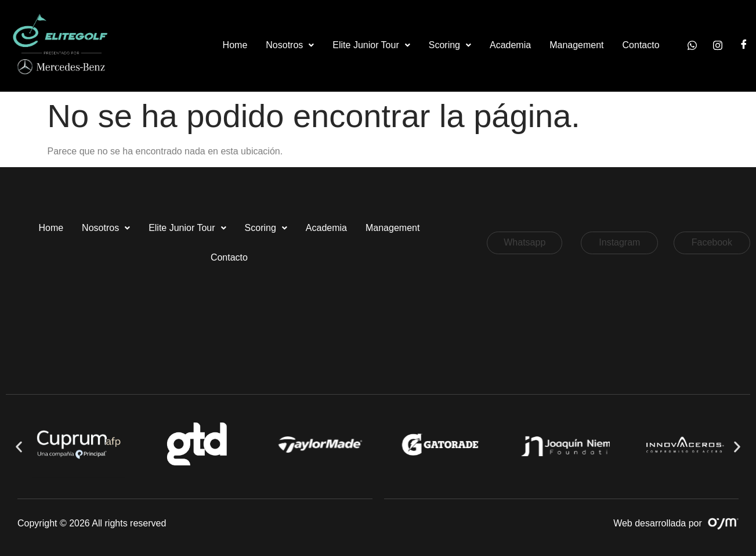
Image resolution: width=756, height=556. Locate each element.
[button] (290, 46)
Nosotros (290, 45)
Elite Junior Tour (371, 45)
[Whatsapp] (692, 45)
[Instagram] (718, 45)
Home (235, 45)
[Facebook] (744, 45)
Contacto (641, 45)
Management (576, 45)
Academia (510, 45)
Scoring (450, 45)
